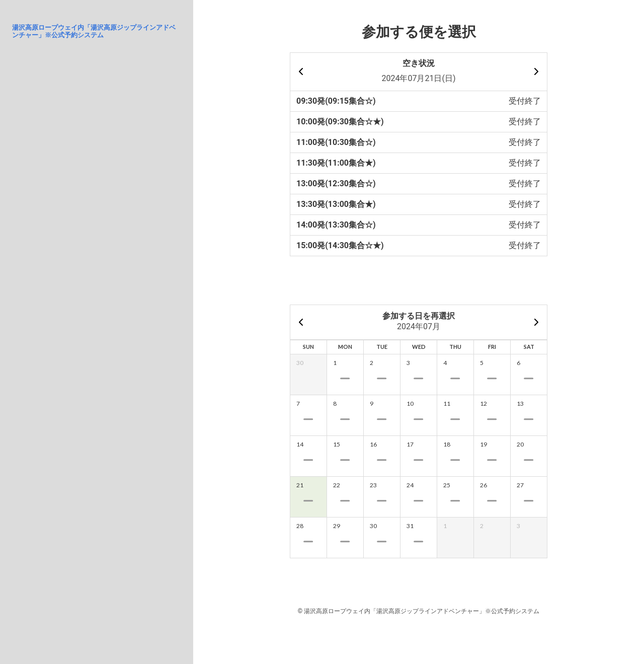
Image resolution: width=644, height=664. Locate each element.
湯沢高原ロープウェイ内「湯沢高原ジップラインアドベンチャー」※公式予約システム (94, 31)
